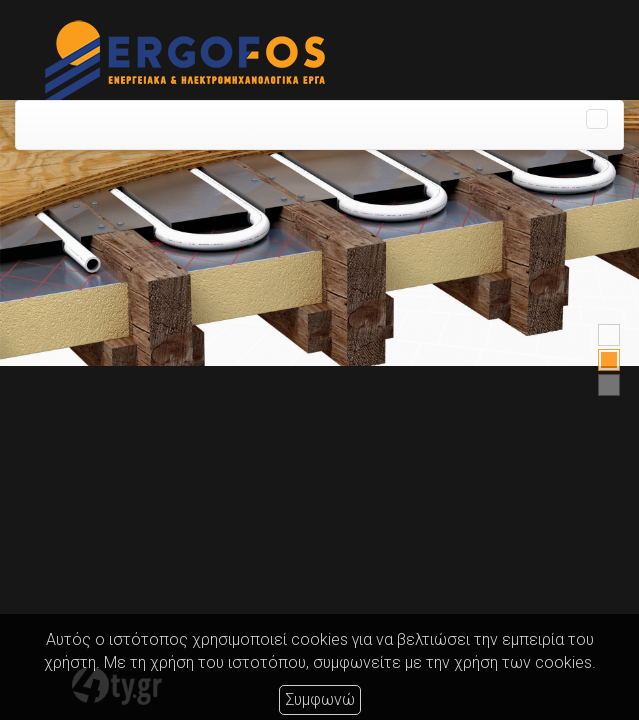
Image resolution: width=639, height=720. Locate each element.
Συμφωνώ (320, 699)
